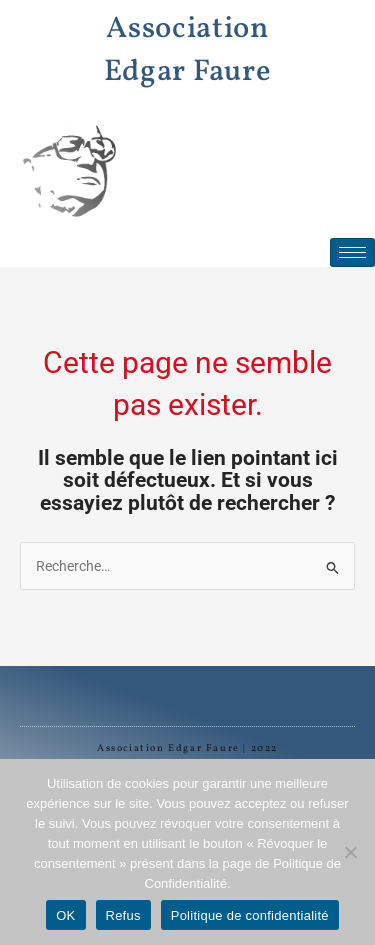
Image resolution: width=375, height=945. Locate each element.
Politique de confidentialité (250, 915)
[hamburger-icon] (352, 252)
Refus (123, 915)
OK (65, 915)
